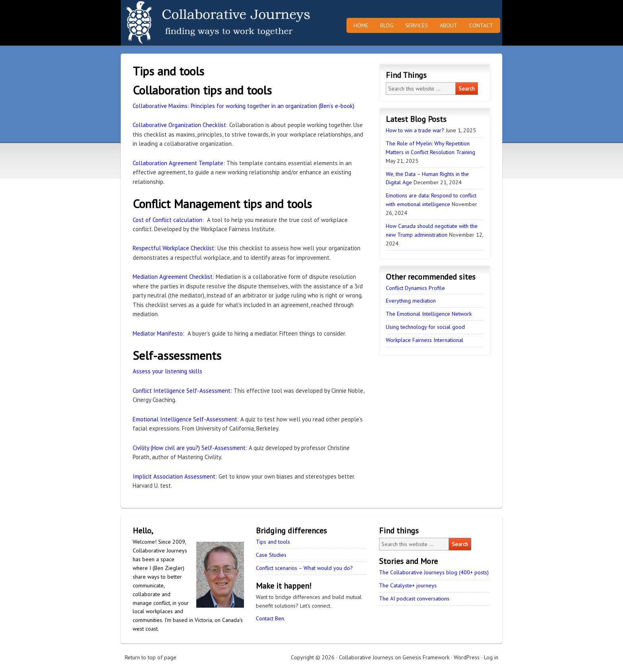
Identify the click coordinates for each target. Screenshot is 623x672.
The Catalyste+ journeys (408, 585)
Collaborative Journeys (190, 23)
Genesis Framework (426, 657)
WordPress (467, 657)
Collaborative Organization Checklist (179, 125)
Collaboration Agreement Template (178, 163)
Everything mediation (411, 301)
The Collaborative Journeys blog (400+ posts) (434, 572)
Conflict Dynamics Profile (415, 288)
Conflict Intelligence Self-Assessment (182, 391)
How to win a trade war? (415, 130)
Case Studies (271, 555)
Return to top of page (151, 657)
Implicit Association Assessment (174, 476)
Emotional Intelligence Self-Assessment (185, 419)
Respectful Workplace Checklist (173, 248)
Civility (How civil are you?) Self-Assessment (189, 448)
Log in (491, 657)
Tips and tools (273, 542)
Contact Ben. (271, 618)
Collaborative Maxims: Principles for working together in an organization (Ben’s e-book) (244, 106)
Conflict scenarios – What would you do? (304, 568)
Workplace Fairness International (425, 340)
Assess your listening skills (167, 371)
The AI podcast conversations (414, 599)
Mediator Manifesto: (159, 333)
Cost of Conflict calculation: (168, 220)
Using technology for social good (425, 327)
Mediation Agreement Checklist (173, 277)
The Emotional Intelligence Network (429, 314)
